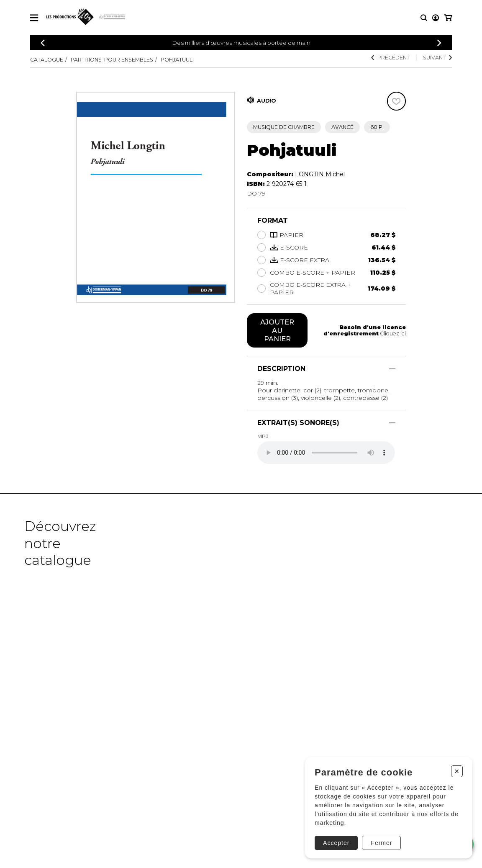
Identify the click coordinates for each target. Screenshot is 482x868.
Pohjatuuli (177, 60)
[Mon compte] (436, 18)
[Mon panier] (448, 18)
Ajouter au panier (277, 330)
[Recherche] (424, 18)
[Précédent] (43, 43)
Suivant (437, 58)
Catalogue (47, 60)
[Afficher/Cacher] (392, 369)
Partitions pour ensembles (112, 60)
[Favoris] (396, 101)
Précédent (390, 58)
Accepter (336, 843)
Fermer (381, 843)
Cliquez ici (393, 334)
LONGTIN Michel (320, 174)
